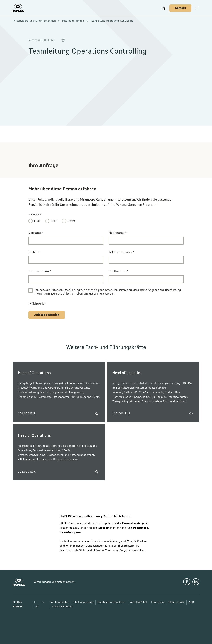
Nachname (118, 233)
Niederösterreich (128, 546)
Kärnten (99, 551)
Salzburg (115, 541)
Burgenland (127, 551)
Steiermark (86, 551)
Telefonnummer (121, 252)
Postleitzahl (119, 272)
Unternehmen (40, 272)
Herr (54, 221)
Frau (37, 221)
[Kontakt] (179, 8)
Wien (129, 541)
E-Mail (34, 252)
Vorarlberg (112, 551)
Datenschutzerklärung (65, 290)
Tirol (142, 551)
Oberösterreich (69, 551)
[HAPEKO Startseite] (19, 8)
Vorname (36, 233)
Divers (71, 221)
